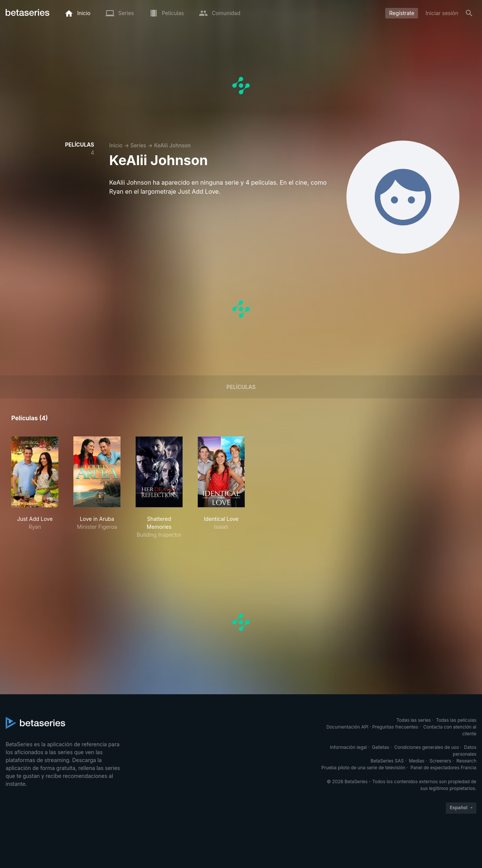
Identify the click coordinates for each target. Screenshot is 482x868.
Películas (241, 387)
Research (466, 761)
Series (138, 145)
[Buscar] (469, 13)
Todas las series (414, 720)
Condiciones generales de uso (427, 747)
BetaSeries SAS (387, 761)
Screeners (441, 761)
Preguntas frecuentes (395, 727)
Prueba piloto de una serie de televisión (363, 768)
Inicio (116, 145)
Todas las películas (456, 720)
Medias (417, 761)
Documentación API (348, 727)
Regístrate (402, 13)
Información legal (348, 747)
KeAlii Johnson (172, 145)
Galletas (381, 747)
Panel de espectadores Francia (443, 768)
